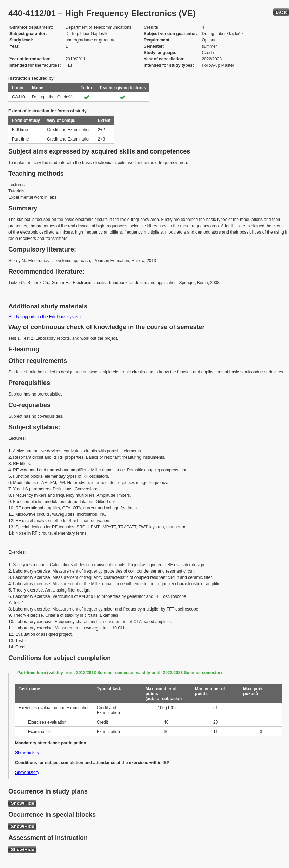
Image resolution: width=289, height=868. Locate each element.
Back (281, 12)
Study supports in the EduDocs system (45, 317)
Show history (27, 753)
